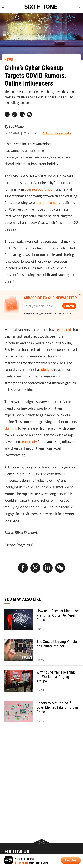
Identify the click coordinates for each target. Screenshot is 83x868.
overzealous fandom (40, 189)
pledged (47, 369)
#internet (48, 133)
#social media (63, 133)
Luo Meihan (17, 126)
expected (64, 330)
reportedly (29, 442)
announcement (48, 203)
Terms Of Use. (66, 314)
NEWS (9, 59)
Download (71, 860)
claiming (11, 428)
